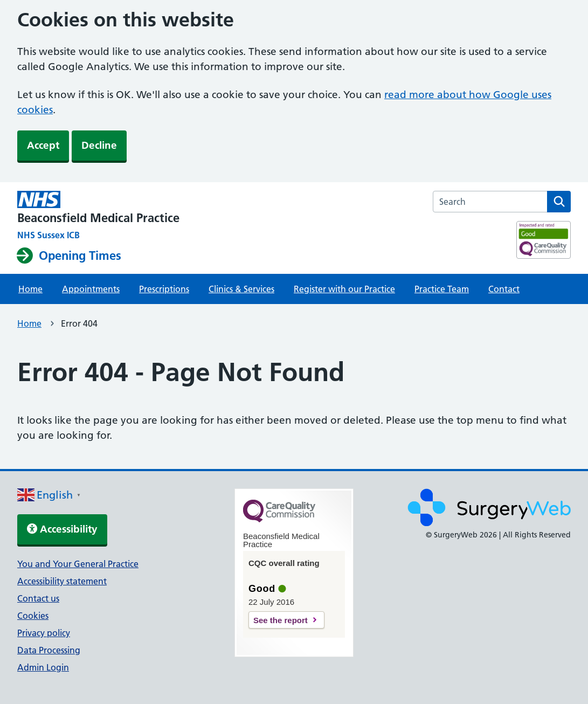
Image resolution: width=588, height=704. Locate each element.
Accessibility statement (62, 581)
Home (30, 289)
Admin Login (43, 667)
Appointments (91, 289)
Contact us (38, 598)
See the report (281, 620)
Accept (43, 145)
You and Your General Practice (78, 564)
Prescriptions (164, 289)
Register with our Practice (344, 289)
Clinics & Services (241, 289)
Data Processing (49, 650)
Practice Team (442, 289)
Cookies (33, 616)
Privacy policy (44, 633)
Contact (504, 289)
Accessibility (62, 529)
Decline (99, 145)
